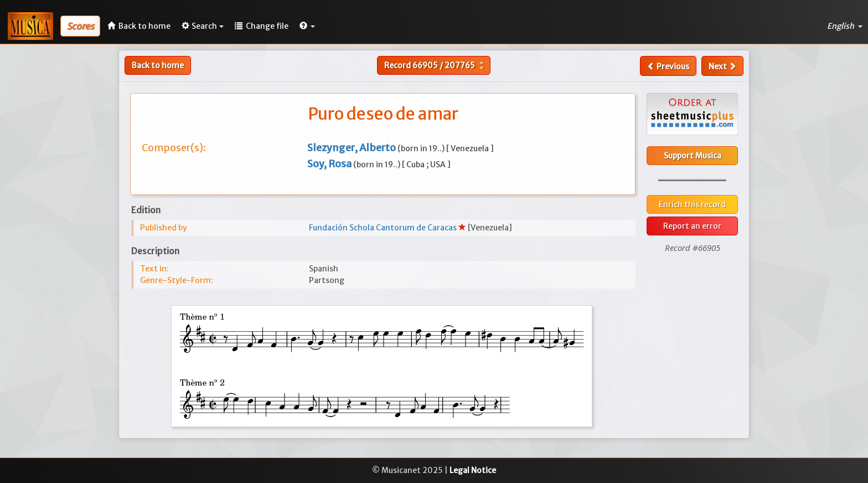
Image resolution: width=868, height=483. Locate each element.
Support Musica (693, 156)
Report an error (692, 226)
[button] (307, 26)
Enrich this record (692, 204)
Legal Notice (473, 470)
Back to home (158, 65)
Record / (435, 65)
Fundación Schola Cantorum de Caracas (384, 228)
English (845, 26)
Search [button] (203, 26)
